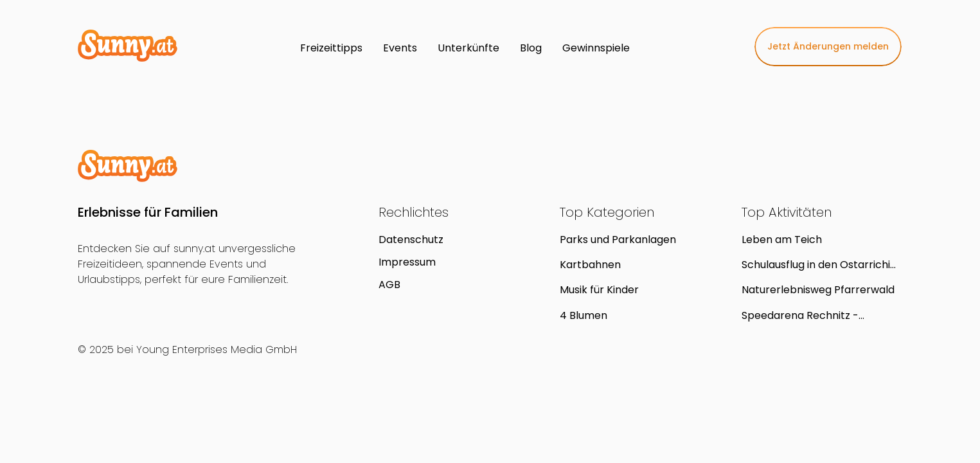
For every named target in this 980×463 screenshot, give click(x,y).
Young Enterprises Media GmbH (217, 350)
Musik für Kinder (599, 290)
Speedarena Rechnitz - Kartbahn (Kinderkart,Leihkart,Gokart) (813, 315)
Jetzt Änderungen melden (828, 46)
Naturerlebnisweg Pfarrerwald (818, 290)
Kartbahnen (590, 265)
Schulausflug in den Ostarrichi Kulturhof (816, 265)
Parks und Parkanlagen (618, 240)
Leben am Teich (782, 240)
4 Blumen (584, 315)
